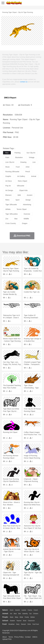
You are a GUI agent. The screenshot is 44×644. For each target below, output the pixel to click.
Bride (21, 617)
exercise (27, 214)
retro (7, 200)
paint (7, 157)
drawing (23, 162)
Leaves (24, 610)
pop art (8, 186)
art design (9, 190)
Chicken (36, 614)
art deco (9, 181)
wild (19, 195)
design (28, 200)
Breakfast (12, 624)
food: (5, 624)
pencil (28, 172)
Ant (11, 614)
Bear (15, 614)
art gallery (21, 176)
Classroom (31, 621)
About (5, 637)
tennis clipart (22, 209)
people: (5, 617)
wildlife (26, 219)
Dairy (18, 624)
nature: (5, 610)
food (18, 167)
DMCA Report (10, 98)
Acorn (12, 610)
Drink (29, 624)
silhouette (21, 186)
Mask (12, 617)
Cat (30, 614)
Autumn (17, 610)
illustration (19, 157)
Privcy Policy (19, 637)
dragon (25, 223)
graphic (8, 176)
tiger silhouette (11, 205)
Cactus (30, 610)
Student (12, 621)
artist (27, 167)
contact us (24, 82)
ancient (30, 195)
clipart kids (23, 190)
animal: (5, 614)
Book (25, 621)
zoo (7, 219)
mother (33, 617)
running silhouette (12, 172)
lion (34, 162)
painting (18, 153)
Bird (20, 614)
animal (34, 176)
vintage (32, 157)
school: (5, 621)
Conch (36, 610)
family (27, 617)
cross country (11, 223)
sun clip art (31, 153)
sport (17, 200)
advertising (27, 205)
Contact (28, 637)
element (8, 195)
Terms (11, 637)
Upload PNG (7, 639)
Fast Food (36, 624)
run (7, 153)
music (8, 167)
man (16, 219)
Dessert (23, 624)
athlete (8, 209)
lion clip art (10, 162)
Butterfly (25, 614)
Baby (16, 617)
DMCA (35, 637)
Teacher (19, 621)
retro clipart (22, 181)
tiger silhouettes (12, 214)
